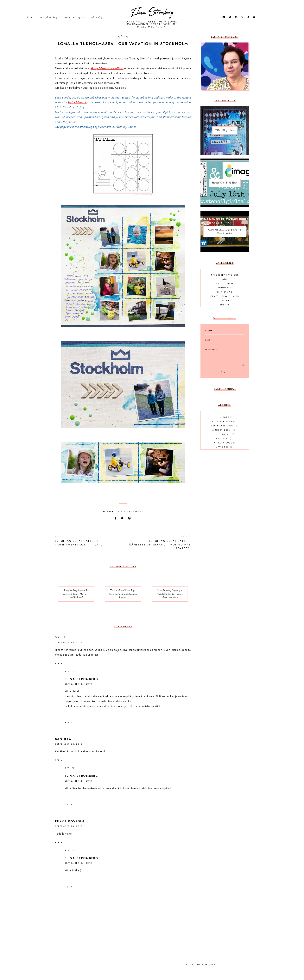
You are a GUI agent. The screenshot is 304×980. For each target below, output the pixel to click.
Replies (70, 679)
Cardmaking (225, 296)
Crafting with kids (225, 304)
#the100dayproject (225, 283)
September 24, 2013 (69, 650)
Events (225, 313)
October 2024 (225, 430)
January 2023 (225, 451)
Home (31, 21)
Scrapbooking (49, 21)
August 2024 (225, 438)
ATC (225, 287)
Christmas (225, 300)
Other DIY (97, 21)
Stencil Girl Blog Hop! (225, 191)
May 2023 (225, 447)
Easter (225, 309)
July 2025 (225, 425)
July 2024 (225, 442)
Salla (61, 646)
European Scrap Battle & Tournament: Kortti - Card (87, 549)
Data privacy (206, 973)
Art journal (225, 292)
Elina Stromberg (152, 17)
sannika (63, 747)
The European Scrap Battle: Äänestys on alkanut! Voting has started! (159, 551)
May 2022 (225, 455)
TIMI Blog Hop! (225, 139)
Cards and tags (73, 21)
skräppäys (135, 520)
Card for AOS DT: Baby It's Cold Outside (225, 240)
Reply (59, 671)
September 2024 (225, 434)
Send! (225, 381)
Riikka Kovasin (70, 829)
